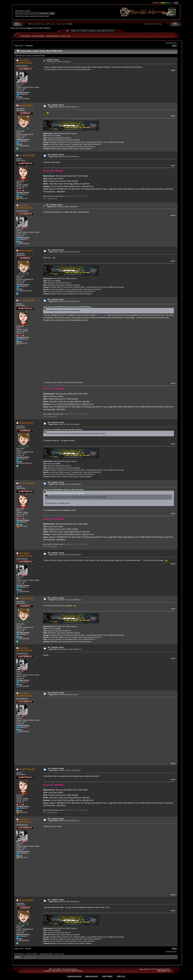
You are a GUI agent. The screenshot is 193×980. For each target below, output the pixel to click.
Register (106, 31)
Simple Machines (72, 969)
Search (84, 31)
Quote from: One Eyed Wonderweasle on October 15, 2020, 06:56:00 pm (67, 307)
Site (112, 31)
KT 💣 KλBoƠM (27, 156)
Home (73, 31)
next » (175, 43)
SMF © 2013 (61, 969)
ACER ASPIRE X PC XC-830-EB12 (76, 196)
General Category (38, 36)
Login (99, 31)
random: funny (66, 36)
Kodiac (70, 24)
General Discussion (53, 36)
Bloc (169, 971)
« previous (169, 43)
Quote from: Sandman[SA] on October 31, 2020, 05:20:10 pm (64, 490)
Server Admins (25, 36)
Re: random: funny (56, 105)
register (28, 11)
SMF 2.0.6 (52, 969)
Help (78, 31)
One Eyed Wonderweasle (24, 62)
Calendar (92, 31)
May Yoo (101, 315)
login (22, 11)
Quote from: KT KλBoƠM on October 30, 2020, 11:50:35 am (63, 430)
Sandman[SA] (26, 105)
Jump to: (18, 957)
